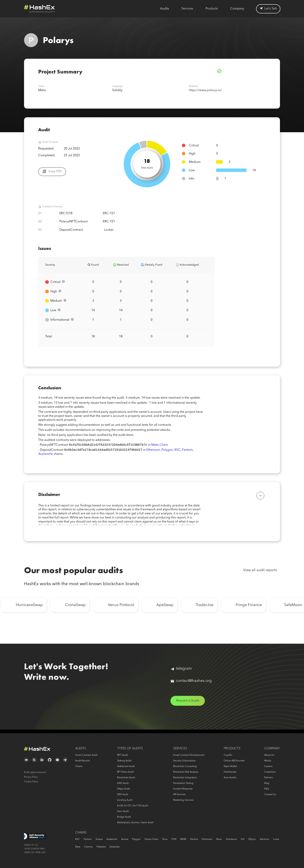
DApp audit (123, 789)
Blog (267, 783)
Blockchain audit (126, 778)
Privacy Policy (31, 777)
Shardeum (231, 839)
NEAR (183, 839)
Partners (268, 778)
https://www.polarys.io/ (205, 90)
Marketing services (183, 800)
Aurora (125, 839)
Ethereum (153, 451)
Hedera (194, 839)
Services (187, 9)
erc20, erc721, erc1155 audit (133, 806)
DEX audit (123, 795)
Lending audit (125, 800)
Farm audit (123, 811)
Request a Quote (188, 704)
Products (212, 9)
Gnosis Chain (151, 839)
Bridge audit (124, 817)
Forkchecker (230, 772)
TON (174, 839)
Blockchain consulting (185, 766)
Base (78, 847)
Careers (268, 766)
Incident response (183, 789)
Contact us (270, 795)
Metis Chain (160, 445)
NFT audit (123, 755)
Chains (79, 766)
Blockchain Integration (185, 778)
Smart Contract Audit (86, 755)
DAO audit (123, 783)
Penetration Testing (183, 783)
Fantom (187, 451)
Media (268, 761)
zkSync (252, 839)
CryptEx (228, 755)
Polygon (167, 451)
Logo (40, 9)
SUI (243, 839)
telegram (181, 672)
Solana (99, 839)
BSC (177, 451)
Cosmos (88, 847)
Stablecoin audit (126, 766)
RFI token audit (125, 772)
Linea (276, 839)
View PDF (55, 172)
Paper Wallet (230, 766)
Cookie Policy (31, 782)
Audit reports (82, 761)
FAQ (267, 789)
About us (269, 755)
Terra (165, 839)
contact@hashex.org (191, 684)
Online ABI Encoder (234, 761)
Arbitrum (265, 839)
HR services (179, 795)
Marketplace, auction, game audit (135, 823)
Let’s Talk (268, 9)
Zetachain (115, 847)
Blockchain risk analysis (186, 772)
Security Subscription (184, 761)
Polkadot (101, 847)
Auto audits (230, 778)
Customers (270, 772)
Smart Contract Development (189, 755)
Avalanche (46, 455)
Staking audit (124, 761)
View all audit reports (260, 573)
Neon (219, 839)
